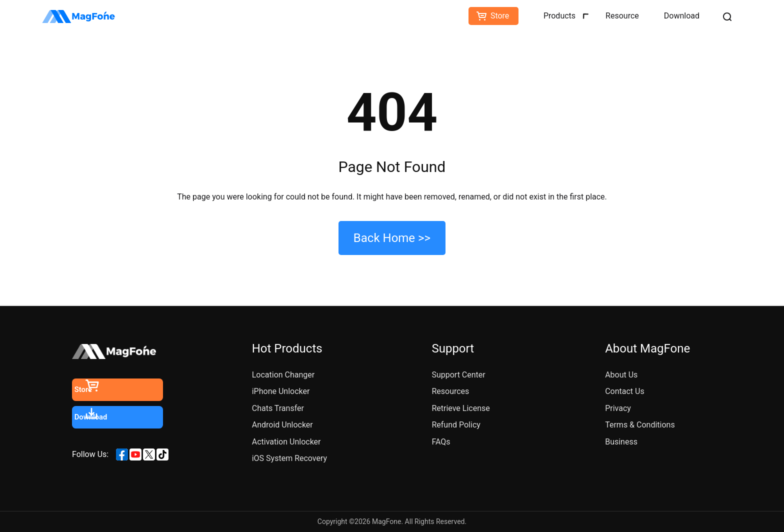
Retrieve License (460, 408)
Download (682, 16)
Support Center (458, 375)
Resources (450, 391)
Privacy (618, 408)
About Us (621, 375)
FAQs (441, 442)
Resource (622, 16)
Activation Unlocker (286, 442)
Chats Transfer (278, 408)
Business (621, 442)
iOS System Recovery (289, 458)
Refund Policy (456, 425)
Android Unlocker (282, 425)
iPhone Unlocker (281, 391)
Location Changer (283, 375)
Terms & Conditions (640, 425)
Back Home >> (392, 238)
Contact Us (625, 391)
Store (500, 16)
